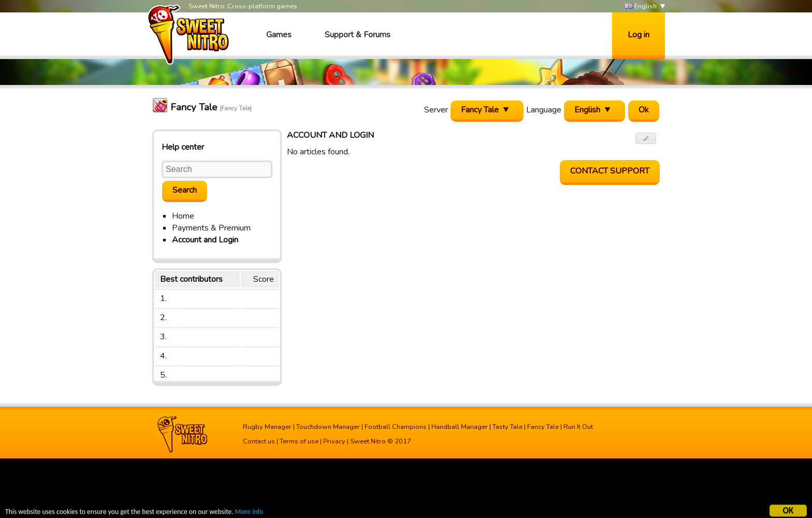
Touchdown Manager (328, 427)
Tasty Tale (508, 427)
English (641, 6)
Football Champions (396, 427)
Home (183, 216)
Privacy (334, 441)
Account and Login (205, 240)
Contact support (610, 171)
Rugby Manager (267, 427)
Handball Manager (460, 427)
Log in (639, 35)
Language (544, 110)
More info (249, 512)
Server (436, 110)
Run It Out (578, 427)
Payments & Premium (211, 228)
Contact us (259, 441)
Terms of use (299, 441)
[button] (646, 138)
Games (279, 35)
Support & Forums (358, 35)
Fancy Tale (543, 427)
